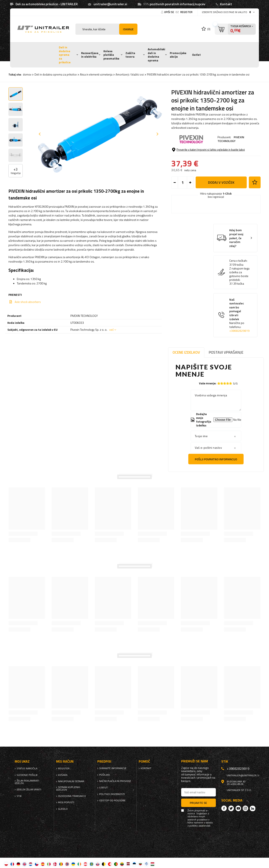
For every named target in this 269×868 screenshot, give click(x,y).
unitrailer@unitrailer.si (110, 4)
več (111, 330)
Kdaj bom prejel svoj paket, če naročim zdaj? (236, 238)
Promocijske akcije (178, 55)
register (186, 12)
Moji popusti (66, 802)
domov (27, 74)
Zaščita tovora (130, 55)
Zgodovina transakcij (72, 796)
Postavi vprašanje (226, 352)
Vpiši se (169, 12)
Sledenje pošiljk (27, 775)
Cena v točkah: (238, 261)
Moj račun (65, 761)
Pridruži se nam (194, 761)
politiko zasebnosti (112, 794)
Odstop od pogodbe (112, 800)
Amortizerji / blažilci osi (130, 74)
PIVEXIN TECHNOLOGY (231, 139)
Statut (104, 788)
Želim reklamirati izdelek (27, 782)
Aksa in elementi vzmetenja (96, 74)
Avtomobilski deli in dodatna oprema (156, 55)
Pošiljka (104, 775)
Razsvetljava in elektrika (90, 55)
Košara (63, 775)
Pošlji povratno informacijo (216, 459)
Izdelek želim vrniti (29, 790)
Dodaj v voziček (221, 182)
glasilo (63, 809)
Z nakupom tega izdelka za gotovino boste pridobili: (239, 274)
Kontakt (226, 4)
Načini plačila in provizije (115, 781)
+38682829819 (239, 331)
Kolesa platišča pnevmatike (111, 55)
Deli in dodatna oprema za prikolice (65, 55)
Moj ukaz (22, 761)
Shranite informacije (113, 768)
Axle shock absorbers (28, 302)
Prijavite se (198, 803)
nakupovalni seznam (71, 781)
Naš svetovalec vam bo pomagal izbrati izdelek (239, 315)
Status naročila (27, 768)
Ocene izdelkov (186, 352)
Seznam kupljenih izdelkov (68, 788)
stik (19, 796)
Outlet (196, 55)
